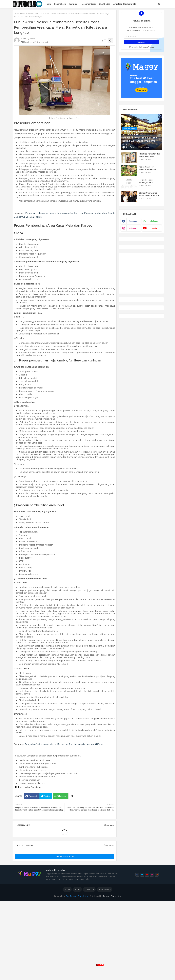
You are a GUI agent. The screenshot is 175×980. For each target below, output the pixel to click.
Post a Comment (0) (64, 857)
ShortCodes (105, 4)
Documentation (89, 4)
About (77, 889)
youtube (154, 228)
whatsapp (154, 221)
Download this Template (124, 4)
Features (73, 4)
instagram (133, 228)
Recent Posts (60, 4)
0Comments (109, 845)
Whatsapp (62, 796)
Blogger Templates (112, 896)
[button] (159, 4)
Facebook (33, 796)
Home (49, 4)
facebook (133, 221)
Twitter (47, 796)
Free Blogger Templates (77, 896)
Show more (109, 825)
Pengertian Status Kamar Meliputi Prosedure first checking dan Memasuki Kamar (64, 744)
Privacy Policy (105, 889)
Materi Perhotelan (29, 14)
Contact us (89, 889)
